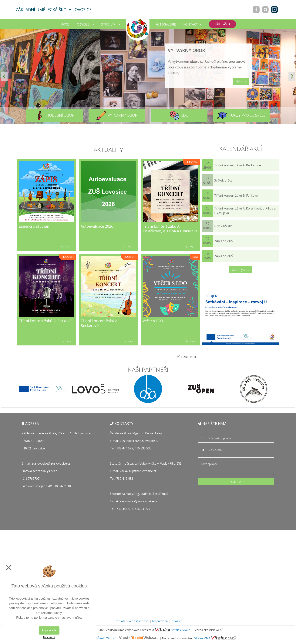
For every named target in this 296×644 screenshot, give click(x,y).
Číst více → (68, 247)
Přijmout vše (49, 630)
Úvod (65, 24)
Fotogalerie (166, 24)
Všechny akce (241, 270)
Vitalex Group (181, 630)
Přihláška (222, 24)
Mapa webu (160, 621)
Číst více (241, 81)
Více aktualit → (188, 357)
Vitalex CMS (202, 638)
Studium (111, 24)
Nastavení (49, 637)
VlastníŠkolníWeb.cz (124, 638)
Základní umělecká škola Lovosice (54, 9)
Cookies (177, 621)
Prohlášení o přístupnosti (131, 621)
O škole (85, 24)
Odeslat (236, 482)
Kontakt (193, 24)
